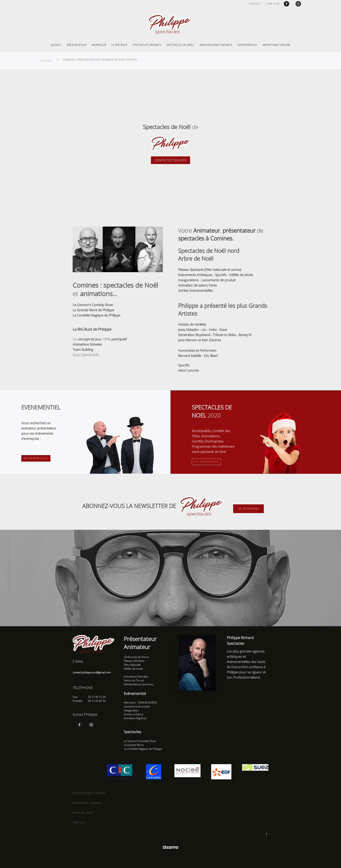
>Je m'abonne (248, 509)
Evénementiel (248, 45)
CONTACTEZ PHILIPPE (170, 160)
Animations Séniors (277, 45)
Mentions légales (87, 803)
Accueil (56, 45)
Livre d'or (272, 4)
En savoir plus (36, 458)
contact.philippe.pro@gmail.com (92, 672)
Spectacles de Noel (180, 45)
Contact (255, 4)
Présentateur (77, 45)
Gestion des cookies (90, 793)
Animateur (99, 45)
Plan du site (83, 813)
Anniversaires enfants (216, 45)
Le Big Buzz (120, 45)
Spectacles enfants (147, 45)
